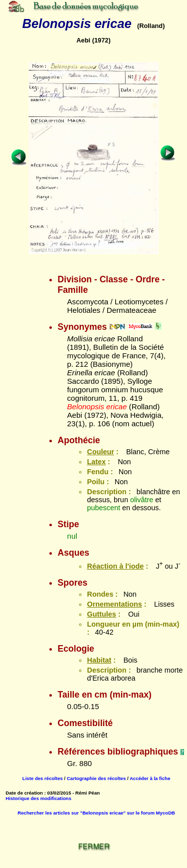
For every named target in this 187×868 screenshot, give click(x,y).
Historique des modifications (38, 798)
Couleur (100, 452)
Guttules (101, 614)
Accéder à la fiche (150, 778)
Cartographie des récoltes (96, 778)
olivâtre (142, 500)
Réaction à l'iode (115, 566)
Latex (96, 462)
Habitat (99, 660)
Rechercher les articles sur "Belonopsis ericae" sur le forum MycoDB (96, 813)
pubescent (103, 508)
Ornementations (114, 604)
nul (72, 536)
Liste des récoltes (43, 778)
